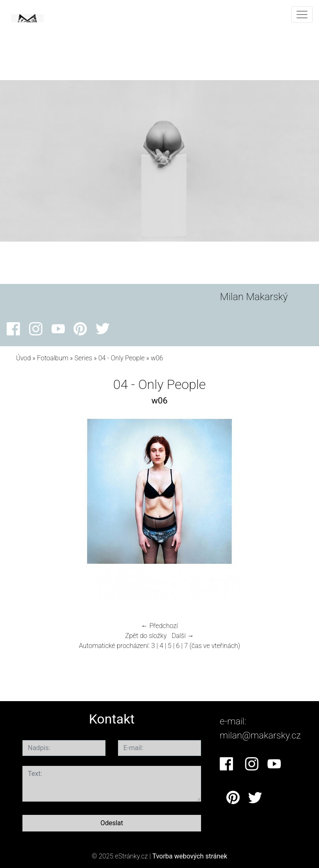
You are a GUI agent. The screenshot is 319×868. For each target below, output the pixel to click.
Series (83, 358)
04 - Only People (121, 358)
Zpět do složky (146, 636)
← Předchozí (159, 626)
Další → (183, 636)
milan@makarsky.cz (260, 735)
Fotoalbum (53, 358)
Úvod (23, 358)
